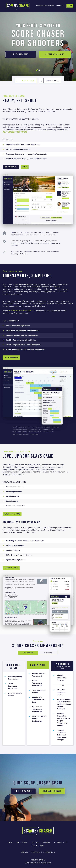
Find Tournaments (21, 54)
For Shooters (28, 653)
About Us (60, 6)
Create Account (38, 846)
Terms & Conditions (49, 852)
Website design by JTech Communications (38, 863)
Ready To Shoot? (28, 81)
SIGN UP (25, 167)
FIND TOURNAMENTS (11, 167)
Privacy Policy (35, 852)
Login (70, 6)
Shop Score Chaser (52, 791)
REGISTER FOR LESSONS (12, 514)
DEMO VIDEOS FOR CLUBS (20, 311)
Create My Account (55, 54)
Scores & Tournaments (46, 6)
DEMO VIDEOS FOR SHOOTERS (15, 132)
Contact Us (24, 852)
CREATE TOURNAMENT (11, 358)
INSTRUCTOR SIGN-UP (11, 568)
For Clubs (48, 653)
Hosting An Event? (52, 81)
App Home (47, 842)
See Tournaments (61, 842)
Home (11, 842)
